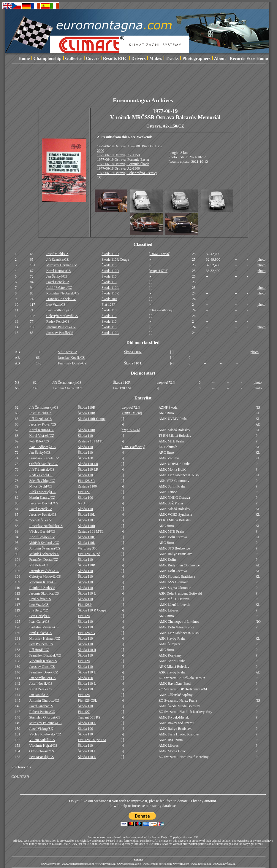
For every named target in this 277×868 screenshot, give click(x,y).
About (220, 58)
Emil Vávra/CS (40, 599)
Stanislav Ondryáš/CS (45, 717)
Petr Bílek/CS (39, 441)
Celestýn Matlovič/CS (62, 316)
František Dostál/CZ (44, 560)
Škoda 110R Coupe (115, 259)
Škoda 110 (109, 265)
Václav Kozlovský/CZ (45, 734)
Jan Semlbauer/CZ (42, 678)
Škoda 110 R (87, 650)
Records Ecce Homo (249, 58)
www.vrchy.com (51, 864)
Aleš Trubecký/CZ (42, 492)
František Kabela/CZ (61, 299)
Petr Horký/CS (40, 616)
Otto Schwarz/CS (42, 751)
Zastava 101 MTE (91, 441)
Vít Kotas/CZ (68, 352)
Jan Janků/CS (39, 695)
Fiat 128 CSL (123, 388)
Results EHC (115, 58)
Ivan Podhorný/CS (60, 310)
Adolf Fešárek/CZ (59, 288)
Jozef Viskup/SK (41, 729)
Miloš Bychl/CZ (41, 486)
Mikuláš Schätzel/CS (44, 554)
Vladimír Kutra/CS (43, 582)
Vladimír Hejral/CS (43, 746)
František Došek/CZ (72, 363)
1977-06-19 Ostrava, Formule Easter (123, 160)
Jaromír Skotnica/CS (44, 593)
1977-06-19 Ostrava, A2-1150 (118, 155)
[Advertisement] (143, 84)
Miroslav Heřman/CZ (62, 265)
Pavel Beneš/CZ (58, 282)
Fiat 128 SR (86, 481)
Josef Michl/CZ (57, 254)
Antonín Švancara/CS (45, 548)
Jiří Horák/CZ (39, 650)
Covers (92, 58)
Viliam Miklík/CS (42, 740)
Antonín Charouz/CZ (67, 388)
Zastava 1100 (87, 486)
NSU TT (84, 503)
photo (261, 259)
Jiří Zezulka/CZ (58, 259)
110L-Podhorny (161, 310)
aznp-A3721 (165, 383)
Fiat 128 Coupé (89, 554)
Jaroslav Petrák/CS (60, 333)
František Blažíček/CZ (45, 655)
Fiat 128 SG (86, 633)
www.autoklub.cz (201, 864)
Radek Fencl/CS (58, 321)
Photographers (196, 58)
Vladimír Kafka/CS (43, 661)
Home (24, 58)
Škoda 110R (110, 254)
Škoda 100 (109, 299)
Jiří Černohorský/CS (67, 383)
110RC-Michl (159, 254)
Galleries (73, 58)
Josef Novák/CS (41, 684)
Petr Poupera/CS (41, 644)
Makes (156, 58)
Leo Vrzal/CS (56, 305)
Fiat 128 (84, 616)
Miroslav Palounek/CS (45, 723)
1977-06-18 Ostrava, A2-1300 (118, 168)
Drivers (138, 58)
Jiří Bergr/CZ (39, 610)
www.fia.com (181, 864)
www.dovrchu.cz (105, 864)
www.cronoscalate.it (129, 864)
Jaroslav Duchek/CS (44, 503)
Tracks (172, 58)
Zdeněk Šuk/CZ (40, 520)
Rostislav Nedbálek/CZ (63, 293)
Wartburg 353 (88, 548)
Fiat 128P (108, 305)
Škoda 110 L (133, 363)
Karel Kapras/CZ (58, 271)
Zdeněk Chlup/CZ (42, 481)
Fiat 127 (84, 492)
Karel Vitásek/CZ (42, 436)
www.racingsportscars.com (78, 864)
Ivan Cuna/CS (39, 622)
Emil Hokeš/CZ (40, 633)
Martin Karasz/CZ (42, 498)
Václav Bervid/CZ (42, 531)
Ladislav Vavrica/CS (44, 627)
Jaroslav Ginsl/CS (42, 667)
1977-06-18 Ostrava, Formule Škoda (123, 164)
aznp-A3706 (159, 271)
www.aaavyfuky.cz (224, 864)
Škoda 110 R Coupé (92, 610)
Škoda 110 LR (88, 464)
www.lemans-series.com (157, 864)
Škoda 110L (110, 288)
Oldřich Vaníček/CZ (43, 464)
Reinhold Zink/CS (42, 588)
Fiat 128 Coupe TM (92, 740)
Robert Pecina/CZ (42, 712)
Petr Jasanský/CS (41, 757)
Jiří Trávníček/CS (42, 469)
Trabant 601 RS (89, 717)
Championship (48, 58)
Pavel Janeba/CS (41, 706)
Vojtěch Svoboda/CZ (44, 543)
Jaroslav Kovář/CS (71, 358)
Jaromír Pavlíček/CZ (61, 327)
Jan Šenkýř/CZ (57, 276)
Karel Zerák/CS (40, 689)
